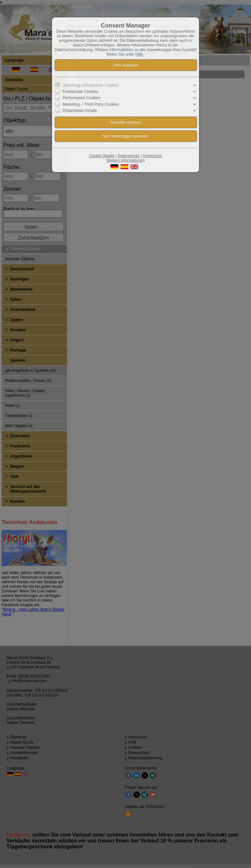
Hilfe (139, 54)
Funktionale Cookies (81, 92)
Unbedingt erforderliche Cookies (91, 85)
